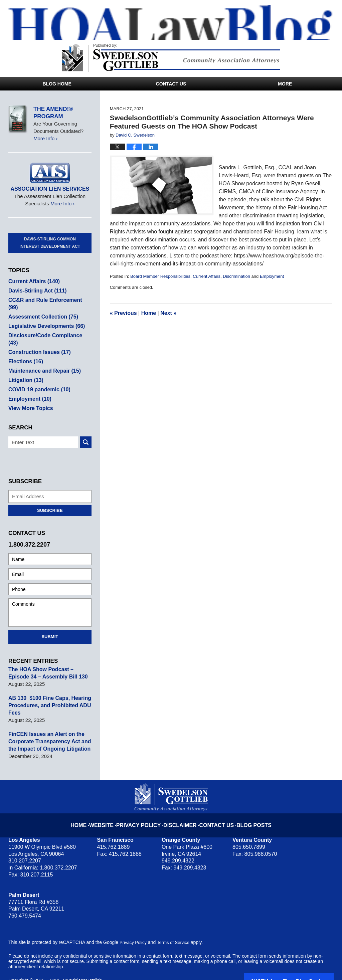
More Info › (46, 138)
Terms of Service (176, 928)
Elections (25, 347)
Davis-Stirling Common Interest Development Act (50, 243)
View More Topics (29, 394)
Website (112, 805)
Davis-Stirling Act (36, 291)
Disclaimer (181, 805)
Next (168, 313)
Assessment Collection (41, 309)
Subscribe (50, 496)
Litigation (25, 365)
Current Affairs (207, 276)
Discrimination (236, 276)
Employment (272, 276)
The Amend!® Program (53, 113)
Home (149, 313)
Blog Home (57, 84)
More (285, 84)
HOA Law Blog (175, 22)
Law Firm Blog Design (302, 966)
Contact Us (171, 84)
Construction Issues (38, 337)
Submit (50, 622)
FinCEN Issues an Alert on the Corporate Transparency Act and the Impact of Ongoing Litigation (47, 727)
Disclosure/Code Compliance (48, 328)
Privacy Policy (145, 805)
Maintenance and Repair (42, 356)
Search (86, 428)
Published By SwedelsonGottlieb (171, 58)
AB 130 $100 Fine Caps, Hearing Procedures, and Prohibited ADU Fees (47, 691)
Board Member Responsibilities (160, 276)
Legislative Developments (44, 319)
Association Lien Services (50, 189)
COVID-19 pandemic (37, 375)
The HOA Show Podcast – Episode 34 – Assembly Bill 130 (49, 658)
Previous (123, 313)
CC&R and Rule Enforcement (48, 300)
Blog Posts (247, 805)
